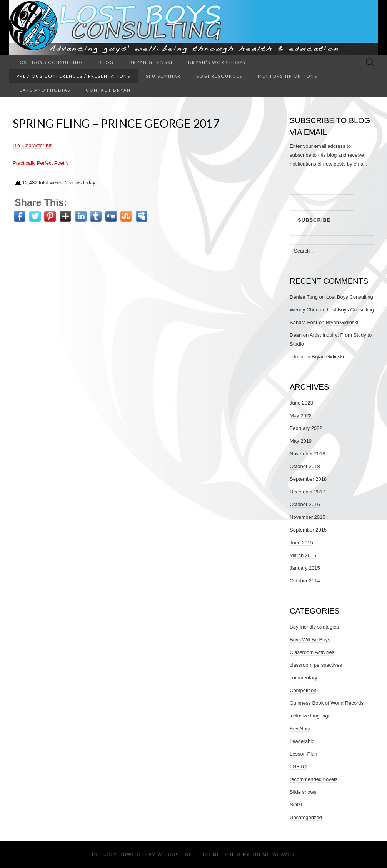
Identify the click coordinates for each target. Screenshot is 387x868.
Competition (303, 690)
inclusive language (310, 716)
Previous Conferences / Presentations (73, 76)
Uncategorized (306, 817)
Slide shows (303, 792)
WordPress (175, 855)
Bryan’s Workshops (217, 62)
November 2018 (308, 454)
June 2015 (301, 543)
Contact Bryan (108, 90)
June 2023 (301, 403)
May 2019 (301, 441)
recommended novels (314, 779)
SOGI (296, 805)
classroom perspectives (316, 665)
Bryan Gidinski (151, 62)
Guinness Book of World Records (327, 703)
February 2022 (306, 428)
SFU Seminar (163, 76)
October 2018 (305, 466)
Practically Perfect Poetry (41, 163)
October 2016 (305, 504)
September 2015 (308, 530)
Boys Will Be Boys (310, 640)
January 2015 (305, 568)
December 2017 (308, 492)
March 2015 (303, 555)
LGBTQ (298, 767)
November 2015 (308, 517)
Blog (106, 62)
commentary (304, 678)
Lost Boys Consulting (50, 62)
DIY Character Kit (32, 145)
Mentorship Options (288, 76)
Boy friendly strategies (314, 627)
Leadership (302, 741)
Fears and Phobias (43, 90)
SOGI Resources (219, 76)
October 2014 (305, 581)
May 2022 (301, 416)
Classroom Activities (312, 652)
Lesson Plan (304, 754)
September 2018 (308, 479)
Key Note (300, 728)
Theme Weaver (273, 855)
